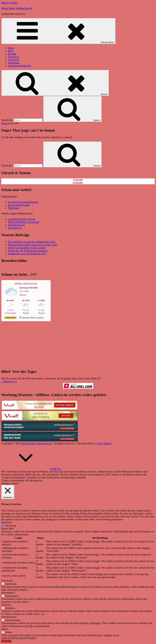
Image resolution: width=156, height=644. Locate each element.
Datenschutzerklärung (19, 66)
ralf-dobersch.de (16, 225)
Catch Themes (104, 443)
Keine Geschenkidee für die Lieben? (27, 248)
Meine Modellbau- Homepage (24, 222)
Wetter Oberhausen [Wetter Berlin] (26, 283)
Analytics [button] (6, 605)
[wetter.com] (10, 318)
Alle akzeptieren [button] (34, 480)
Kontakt (12, 54)
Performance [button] (8, 593)
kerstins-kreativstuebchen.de (23, 202)
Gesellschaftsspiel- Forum (22, 219)
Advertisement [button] (9, 617)
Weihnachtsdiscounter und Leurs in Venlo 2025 (33, 245)
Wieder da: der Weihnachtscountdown (28, 251)
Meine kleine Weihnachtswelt (17, 8)
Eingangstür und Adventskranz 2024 (27, 254)
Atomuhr (78, 180)
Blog (10, 51)
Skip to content (9, 3)
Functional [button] (7, 581)
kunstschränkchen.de (19, 205)
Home (11, 48)
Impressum (14, 63)
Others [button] (5, 629)
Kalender (78, 183)
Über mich (13, 60)
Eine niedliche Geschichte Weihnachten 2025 (32, 242)
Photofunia (14, 208)
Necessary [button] (7, 522)
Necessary (11, 526)
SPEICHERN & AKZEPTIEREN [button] (19, 638)
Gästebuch (13, 57)
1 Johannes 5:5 (9, 381)
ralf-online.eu (15, 228)
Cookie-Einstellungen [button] (13, 480)
